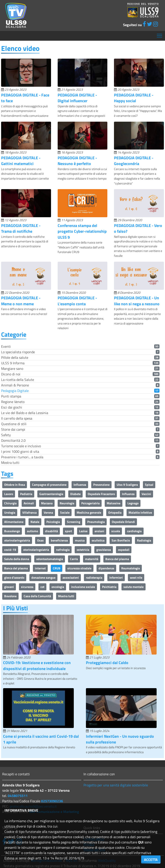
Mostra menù (160, 34)
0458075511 (18, 796)
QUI (141, 842)
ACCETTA (151, 860)
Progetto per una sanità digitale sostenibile (116, 785)
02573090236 (52, 801)
